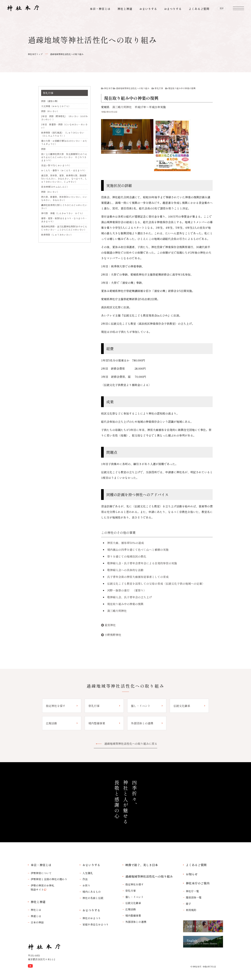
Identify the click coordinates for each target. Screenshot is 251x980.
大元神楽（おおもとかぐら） (56, 106)
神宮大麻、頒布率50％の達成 (125, 543)
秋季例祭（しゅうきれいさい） (57, 235)
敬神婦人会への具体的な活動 (125, 570)
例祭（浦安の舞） (50, 101)
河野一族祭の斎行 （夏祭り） (127, 590)
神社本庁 (108, 88)
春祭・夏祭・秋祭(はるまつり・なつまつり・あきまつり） (64, 220)
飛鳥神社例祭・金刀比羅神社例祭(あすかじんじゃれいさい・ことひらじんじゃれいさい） (64, 228)
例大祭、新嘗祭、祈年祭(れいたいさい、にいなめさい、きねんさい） (64, 198)
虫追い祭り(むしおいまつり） (56, 165)
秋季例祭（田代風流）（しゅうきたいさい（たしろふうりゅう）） (63, 134)
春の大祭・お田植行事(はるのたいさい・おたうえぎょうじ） (64, 142)
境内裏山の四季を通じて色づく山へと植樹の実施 (138, 550)
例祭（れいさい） (50, 111)
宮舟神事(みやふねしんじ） (55, 187)
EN (222, 9)
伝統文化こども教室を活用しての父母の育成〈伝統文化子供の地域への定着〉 (156, 584)
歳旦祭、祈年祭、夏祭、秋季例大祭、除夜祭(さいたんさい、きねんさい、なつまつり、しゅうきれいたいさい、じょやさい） (64, 179)
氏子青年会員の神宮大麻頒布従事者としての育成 (138, 577)
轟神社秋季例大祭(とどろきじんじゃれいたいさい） (64, 207)
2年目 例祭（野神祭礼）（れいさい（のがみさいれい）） (64, 118)
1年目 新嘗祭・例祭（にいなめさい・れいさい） (64, 126)
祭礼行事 (159, 88)
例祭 (43, 149)
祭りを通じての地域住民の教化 (127, 556)
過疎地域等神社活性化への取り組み (67, 54)
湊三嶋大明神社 (122, 107)
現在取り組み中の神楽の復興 (182, 88)
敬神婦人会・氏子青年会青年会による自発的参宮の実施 (142, 563)
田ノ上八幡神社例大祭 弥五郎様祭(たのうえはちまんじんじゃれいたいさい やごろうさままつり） (64, 157)
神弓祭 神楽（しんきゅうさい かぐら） (63, 213)
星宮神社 (110, 625)
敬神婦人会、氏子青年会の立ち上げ (130, 597)
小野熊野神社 (113, 635)
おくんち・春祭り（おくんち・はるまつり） (64, 170)
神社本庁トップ (35, 54)
